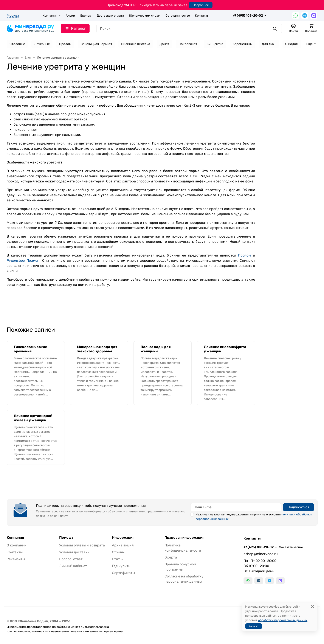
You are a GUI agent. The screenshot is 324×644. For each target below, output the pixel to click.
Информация (123, 538)
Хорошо (254, 626)
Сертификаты (123, 573)
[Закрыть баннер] (318, 322)
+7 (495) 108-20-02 (248, 16)
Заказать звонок (291, 547)
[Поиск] (189, 29)
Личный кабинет (73, 566)
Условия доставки (74, 552)
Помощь (66, 538)
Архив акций (123, 545)
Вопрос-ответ (71, 559)
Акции (70, 16)
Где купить (121, 566)
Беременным (242, 44)
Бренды (86, 16)
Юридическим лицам (145, 16)
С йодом (292, 44)
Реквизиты (16, 559)
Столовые (17, 44)
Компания (50, 16)
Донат (164, 44)
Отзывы (118, 552)
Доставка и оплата (110, 16)
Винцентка (215, 44)
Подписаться (298, 507)
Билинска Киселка (136, 44)
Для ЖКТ (269, 44)
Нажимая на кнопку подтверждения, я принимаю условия (254, 517)
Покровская (188, 44)
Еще (309, 44)
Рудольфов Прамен (23, 261)
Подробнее (201, 5)
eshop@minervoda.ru (261, 554)
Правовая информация (184, 538)
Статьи (118, 559)
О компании (17, 545)
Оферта (171, 557)
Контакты (202, 16)
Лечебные (42, 44)
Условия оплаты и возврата (82, 545)
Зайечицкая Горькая (96, 44)
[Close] (312, 607)
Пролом (65, 44)
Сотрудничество (178, 16)
